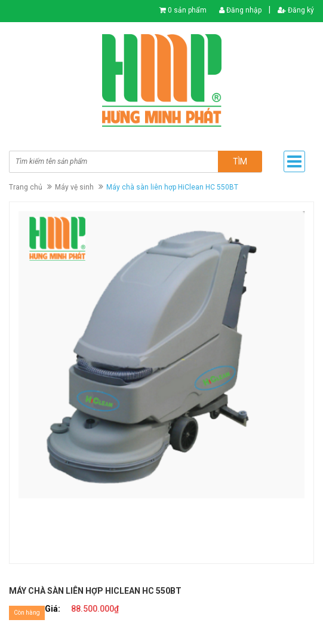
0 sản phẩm (187, 10)
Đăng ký (296, 10)
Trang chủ (26, 187)
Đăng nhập (240, 10)
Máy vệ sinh (74, 187)
